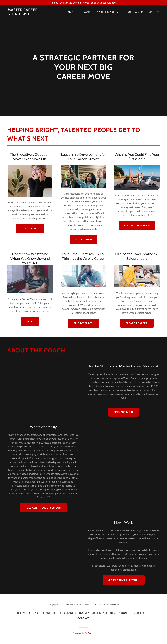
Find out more (124, 412)
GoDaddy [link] (90, 633)
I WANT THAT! (83, 239)
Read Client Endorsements (43, 508)
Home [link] (69, 12)
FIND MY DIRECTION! (137, 225)
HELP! (30, 321)
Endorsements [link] (140, 613)
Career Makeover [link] (109, 12)
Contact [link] (83, 618)
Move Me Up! (30, 229)
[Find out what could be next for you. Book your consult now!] (83, 3)
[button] (154, 12)
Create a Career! (137, 323)
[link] (30, 14)
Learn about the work (124, 580)
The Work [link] (85, 12)
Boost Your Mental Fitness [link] (98, 613)
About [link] (123, 613)
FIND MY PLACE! (84, 323)
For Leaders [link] (135, 12)
